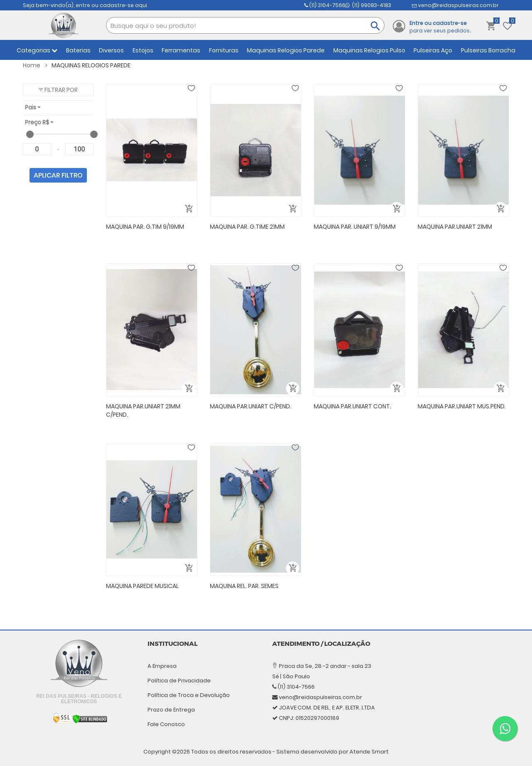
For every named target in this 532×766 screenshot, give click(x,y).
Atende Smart (369, 752)
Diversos (111, 50)
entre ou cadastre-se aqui (111, 5)
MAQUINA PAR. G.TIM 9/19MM (145, 227)
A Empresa (162, 666)
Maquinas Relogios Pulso (369, 50)
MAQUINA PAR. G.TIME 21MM (247, 227)
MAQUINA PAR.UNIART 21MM (455, 227)
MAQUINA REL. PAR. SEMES (244, 586)
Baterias (78, 50)
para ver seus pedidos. (440, 27)
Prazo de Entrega (171, 710)
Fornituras (224, 50)
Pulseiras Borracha (488, 50)
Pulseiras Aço (433, 50)
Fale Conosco (166, 724)
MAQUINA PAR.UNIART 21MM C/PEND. (143, 411)
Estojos (143, 50)
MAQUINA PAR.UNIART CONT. (352, 406)
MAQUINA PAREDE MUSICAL (142, 586)
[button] (58, 90)
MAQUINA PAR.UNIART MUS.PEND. (462, 406)
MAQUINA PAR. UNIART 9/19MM (355, 227)
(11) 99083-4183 (348, 5)
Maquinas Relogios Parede (286, 50)
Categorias (37, 50)
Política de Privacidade (179, 681)
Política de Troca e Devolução (189, 695)
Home (35, 65)
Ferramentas (181, 50)
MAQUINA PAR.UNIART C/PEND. (251, 406)
